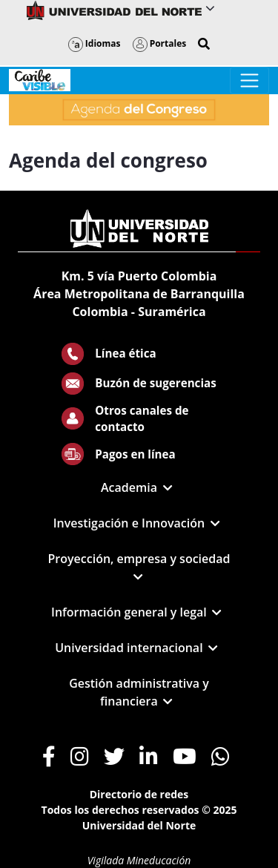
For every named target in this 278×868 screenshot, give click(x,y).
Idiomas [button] (95, 43)
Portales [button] (160, 43)
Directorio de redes (139, 794)
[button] (204, 44)
